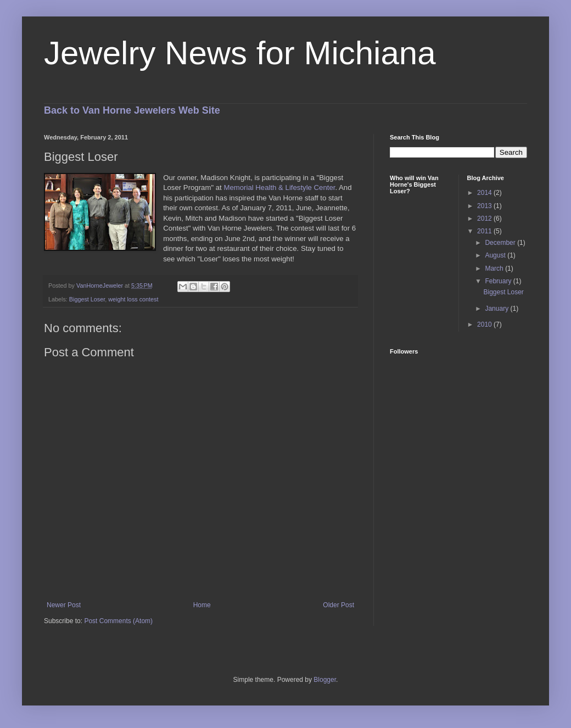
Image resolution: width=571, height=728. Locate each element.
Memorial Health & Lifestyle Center (279, 187)
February (499, 281)
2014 (485, 193)
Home (202, 605)
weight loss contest (133, 299)
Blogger (325, 680)
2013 (485, 206)
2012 (485, 219)
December (501, 243)
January (497, 309)
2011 (485, 231)
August (496, 255)
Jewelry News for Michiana (240, 53)
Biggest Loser (87, 299)
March (495, 268)
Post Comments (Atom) (118, 621)
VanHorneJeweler (100, 285)
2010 (485, 324)
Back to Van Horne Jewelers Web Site (132, 110)
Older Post (338, 605)
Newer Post (64, 605)
